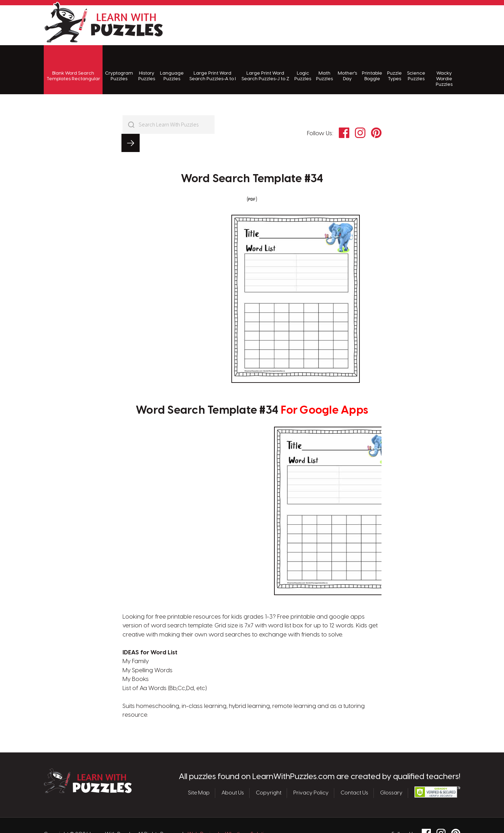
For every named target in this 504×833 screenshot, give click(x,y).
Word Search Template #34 (252, 161)
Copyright (269, 775)
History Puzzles (147, 67)
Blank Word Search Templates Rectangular (73, 67)
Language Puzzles (172, 67)
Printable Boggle (372, 67)
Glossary (391, 775)
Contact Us (354, 775)
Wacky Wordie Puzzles (444, 70)
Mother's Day (347, 67)
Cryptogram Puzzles (119, 67)
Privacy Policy (311, 775)
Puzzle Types (394, 67)
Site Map (199, 775)
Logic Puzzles (303, 67)
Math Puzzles (324, 67)
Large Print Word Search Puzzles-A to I (213, 67)
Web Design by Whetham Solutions (230, 816)
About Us (233, 775)
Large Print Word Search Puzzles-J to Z (265, 67)
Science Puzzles (416, 67)
